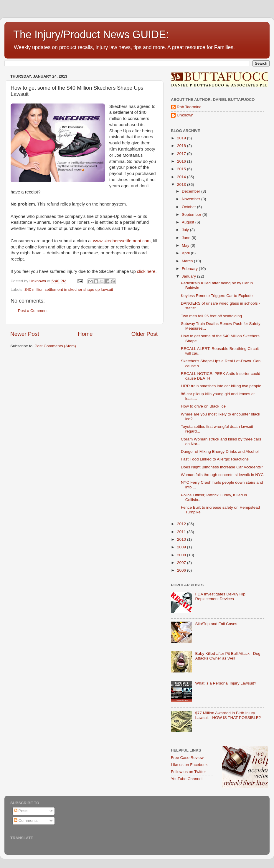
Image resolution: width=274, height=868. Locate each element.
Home (85, 334)
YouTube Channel (187, 779)
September (192, 215)
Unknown (185, 115)
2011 (182, 532)
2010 (182, 539)
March (188, 261)
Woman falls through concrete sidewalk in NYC (222, 475)
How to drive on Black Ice (203, 406)
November (192, 199)
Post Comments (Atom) (55, 346)
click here (146, 271)
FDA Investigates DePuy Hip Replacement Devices (220, 596)
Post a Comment (33, 311)
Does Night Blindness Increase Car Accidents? (222, 467)
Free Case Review (187, 758)
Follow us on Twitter (188, 772)
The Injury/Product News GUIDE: (91, 35)
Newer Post (25, 334)
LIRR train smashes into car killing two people (221, 386)
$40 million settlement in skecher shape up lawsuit (69, 289)
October (189, 207)
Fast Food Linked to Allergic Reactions (215, 459)
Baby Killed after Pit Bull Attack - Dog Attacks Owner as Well (228, 656)
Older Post (145, 334)
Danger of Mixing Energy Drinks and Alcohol (220, 451)
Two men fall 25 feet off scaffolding (211, 316)
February (190, 269)
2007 (182, 563)
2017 (182, 154)
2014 (182, 177)
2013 (182, 185)
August (189, 222)
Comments (26, 821)
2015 (182, 169)
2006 (182, 570)
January (189, 276)
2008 (182, 555)
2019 (182, 138)
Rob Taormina (189, 107)
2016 (182, 161)
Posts (21, 811)
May (186, 245)
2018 (182, 146)
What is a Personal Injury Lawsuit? (226, 683)
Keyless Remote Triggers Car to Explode (217, 296)
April (186, 253)
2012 (182, 524)
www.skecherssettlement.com (122, 241)
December (192, 191)
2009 (182, 547)
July (186, 230)
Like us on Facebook (189, 765)
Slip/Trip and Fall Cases (216, 624)
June (187, 238)
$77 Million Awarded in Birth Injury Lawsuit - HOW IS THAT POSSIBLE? (228, 715)
